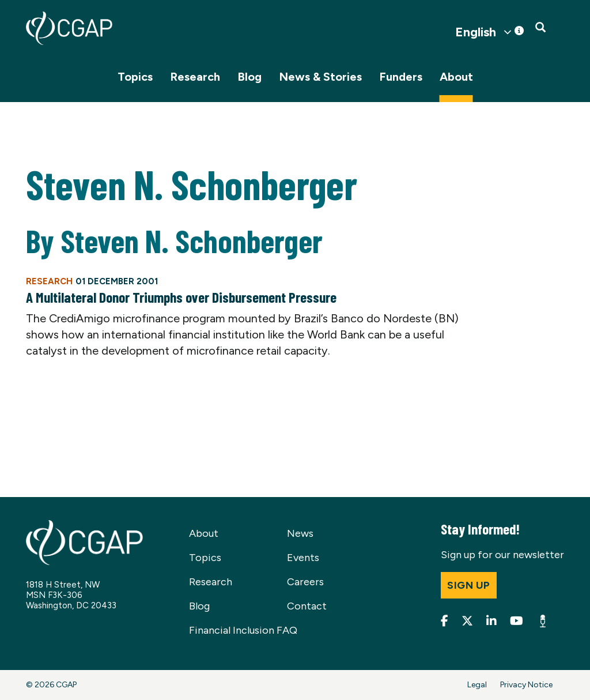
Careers (305, 582)
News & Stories (320, 77)
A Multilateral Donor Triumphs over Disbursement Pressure (181, 297)
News (300, 533)
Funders (401, 77)
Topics (135, 77)
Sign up (469, 585)
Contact (307, 606)
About (456, 77)
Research (195, 77)
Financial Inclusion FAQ (243, 630)
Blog (249, 77)
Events (303, 558)
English (476, 32)
